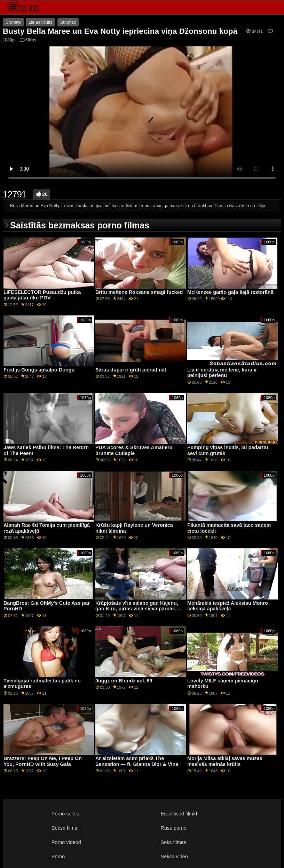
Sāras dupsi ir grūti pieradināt (131, 370)
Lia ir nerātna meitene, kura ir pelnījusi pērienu (222, 373)
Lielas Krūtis (40, 22)
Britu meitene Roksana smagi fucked (139, 292)
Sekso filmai (65, 828)
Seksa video (174, 857)
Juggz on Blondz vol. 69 (124, 681)
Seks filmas (173, 842)
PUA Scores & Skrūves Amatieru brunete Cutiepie (134, 450)
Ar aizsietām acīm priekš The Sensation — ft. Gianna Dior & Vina (137, 761)
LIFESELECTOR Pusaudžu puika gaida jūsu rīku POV (42, 295)
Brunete (13, 22)
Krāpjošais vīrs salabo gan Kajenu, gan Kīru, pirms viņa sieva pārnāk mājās (137, 609)
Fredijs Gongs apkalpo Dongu (39, 370)
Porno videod (66, 842)
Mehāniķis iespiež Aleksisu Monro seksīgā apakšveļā (228, 606)
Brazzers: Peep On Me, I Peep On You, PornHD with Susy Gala (43, 761)
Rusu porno (174, 828)
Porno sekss (65, 814)
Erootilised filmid (179, 814)
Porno (58, 857)
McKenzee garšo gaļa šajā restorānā (230, 292)
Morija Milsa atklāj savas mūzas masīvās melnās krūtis (225, 761)
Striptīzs (68, 22)
